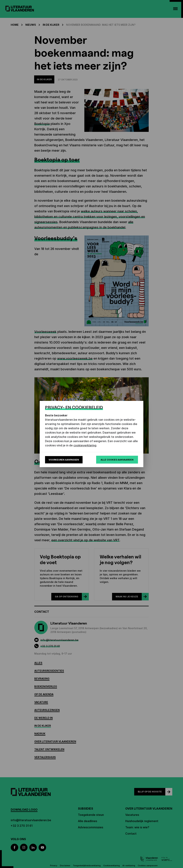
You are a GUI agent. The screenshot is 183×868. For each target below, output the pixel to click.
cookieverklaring (85, 445)
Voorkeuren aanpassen (64, 460)
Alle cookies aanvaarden (117, 460)
